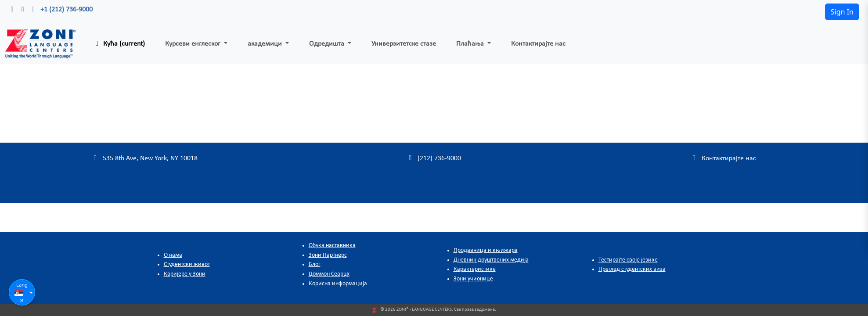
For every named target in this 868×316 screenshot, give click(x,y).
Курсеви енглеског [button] (194, 44)
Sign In (842, 12)
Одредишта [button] (328, 44)
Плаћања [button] (471, 44)
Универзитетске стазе (404, 44)
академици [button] (266, 44)
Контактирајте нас (538, 44)
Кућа (119, 44)
